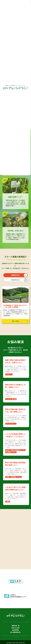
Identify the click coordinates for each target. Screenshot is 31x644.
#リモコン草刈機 (11, 399)
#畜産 (8, 502)
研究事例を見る (15, 280)
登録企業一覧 (15, 626)
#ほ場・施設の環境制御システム (15, 450)
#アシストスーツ (11, 424)
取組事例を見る (15, 275)
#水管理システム (11, 452)
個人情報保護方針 (15, 632)
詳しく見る (15, 321)
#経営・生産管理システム (13, 477)
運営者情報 (15, 630)
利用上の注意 (15, 628)
